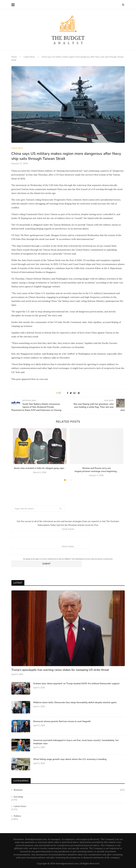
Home (14, 57)
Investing (18, 797)
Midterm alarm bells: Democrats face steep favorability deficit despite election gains (75, 702)
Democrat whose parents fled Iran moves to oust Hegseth (62, 721)
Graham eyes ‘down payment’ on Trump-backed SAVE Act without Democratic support (76, 684)
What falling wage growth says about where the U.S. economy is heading (70, 759)
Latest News (29, 57)
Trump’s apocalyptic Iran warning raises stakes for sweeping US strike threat (60, 670)
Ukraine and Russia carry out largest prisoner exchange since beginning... (96, 470)
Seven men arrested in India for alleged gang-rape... (40, 468)
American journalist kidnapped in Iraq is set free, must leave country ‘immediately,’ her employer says (76, 742)
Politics (17, 816)
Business (69, 790)
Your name (68, 533)
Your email (68, 550)
